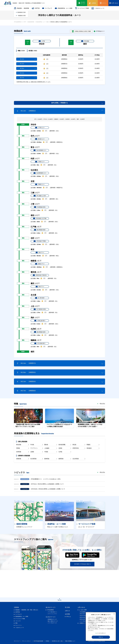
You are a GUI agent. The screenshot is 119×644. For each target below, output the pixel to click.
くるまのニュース (98, 8)
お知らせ (67, 611)
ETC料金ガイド (99, 31)
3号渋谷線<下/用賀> (40, 241)
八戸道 (42, 41)
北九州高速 (76, 459)
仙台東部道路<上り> (40, 173)
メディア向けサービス (52, 623)
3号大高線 (85, 41)
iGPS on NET (83, 617)
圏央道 (46, 445)
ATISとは (69, 617)
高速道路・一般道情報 (21, 8)
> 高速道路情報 (30, 22)
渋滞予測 (36, 8)
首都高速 (19, 459)
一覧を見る (102, 404)
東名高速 (19, 445)
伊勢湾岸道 (76, 448)
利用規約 (47, 641)
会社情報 (67, 614)
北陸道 (60, 448)
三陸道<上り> (40, 162)
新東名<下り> (40, 264)
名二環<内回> (40, 298)
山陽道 (32, 452)
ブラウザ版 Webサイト (53, 612)
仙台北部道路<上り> (40, 150)
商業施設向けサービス (52, 619)
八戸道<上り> (40, 128)
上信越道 (47, 448)
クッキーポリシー (102, 633)
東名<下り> (40, 253)
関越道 (88, 445)
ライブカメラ (47, 8)
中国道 (46, 452)
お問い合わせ (81, 607)
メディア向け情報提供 (84, 621)
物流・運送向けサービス (53, 621)
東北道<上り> (40, 139)
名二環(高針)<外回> (40, 309)
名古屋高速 (33, 459)
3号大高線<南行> (40, 343)
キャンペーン (19, 625)
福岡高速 (61, 459)
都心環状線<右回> (40, 332)
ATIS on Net (82, 614)
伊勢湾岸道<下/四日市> (40, 275)
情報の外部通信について (70, 641)
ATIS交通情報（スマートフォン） (87, 612)
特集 (16, 623)
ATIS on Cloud (83, 616)
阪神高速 (47, 459)
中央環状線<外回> (40, 207)
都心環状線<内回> (40, 230)
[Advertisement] (59, 91)
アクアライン (34, 448)
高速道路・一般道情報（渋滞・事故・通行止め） (27, 610)
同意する (101, 637)
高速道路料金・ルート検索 (64, 8)
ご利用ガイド (82, 623)
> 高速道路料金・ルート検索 (42, 22)
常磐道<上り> (40, 184)
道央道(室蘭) (62, 445)
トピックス (18, 621)
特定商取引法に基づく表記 (57, 641)
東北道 (74, 445)
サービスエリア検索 (82, 8)
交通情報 (16, 607)
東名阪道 (89, 448)
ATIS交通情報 (50, 610)
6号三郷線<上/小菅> (40, 196)
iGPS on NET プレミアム (85, 619)
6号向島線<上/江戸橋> (40, 218)
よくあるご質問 (83, 610)
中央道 (32, 445)
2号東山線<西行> (40, 321)
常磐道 (18, 448)
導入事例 (67, 607)
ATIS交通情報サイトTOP (20, 22)
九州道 (60, 452)
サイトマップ (17, 641)
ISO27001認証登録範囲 (38, 641)
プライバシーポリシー (26, 641)
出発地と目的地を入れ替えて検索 (81, 31)
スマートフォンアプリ (52, 614)
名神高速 (19, 452)
